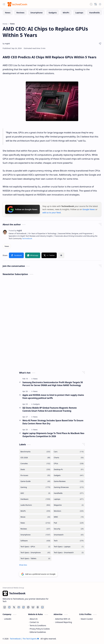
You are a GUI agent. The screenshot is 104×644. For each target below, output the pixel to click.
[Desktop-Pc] (69, 469)
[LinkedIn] (42, 607)
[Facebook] (5, 607)
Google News (89, 209)
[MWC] (69, 517)
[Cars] (69, 452)
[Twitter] (14, 607)
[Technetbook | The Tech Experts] (17, 4)
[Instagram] (9, 607)
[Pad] (69, 523)
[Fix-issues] (35, 475)
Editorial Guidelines (38, 632)
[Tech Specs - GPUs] (35, 547)
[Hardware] (35, 499)
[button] (4, 4)
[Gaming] (35, 487)
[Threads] (38, 607)
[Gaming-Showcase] (69, 487)
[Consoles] (35, 464)
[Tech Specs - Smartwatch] (69, 553)
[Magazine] (69, 505)
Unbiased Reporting (63, 622)
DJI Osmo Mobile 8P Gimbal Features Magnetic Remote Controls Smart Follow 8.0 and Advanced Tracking (50, 409)
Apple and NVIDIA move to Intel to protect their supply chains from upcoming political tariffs (53, 397)
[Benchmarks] (35, 452)
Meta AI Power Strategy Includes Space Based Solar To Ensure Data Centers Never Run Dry (53, 422)
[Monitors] (69, 511)
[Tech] (69, 541)
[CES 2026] (35, 458)
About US (34, 619)
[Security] (69, 529)
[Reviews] (20, 13)
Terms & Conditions (38, 625)
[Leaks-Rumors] (35, 505)
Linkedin (8, 619)
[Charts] (69, 458)
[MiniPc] (66, 13)
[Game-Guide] (35, 481)
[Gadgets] (53, 13)
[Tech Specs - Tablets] (35, 558)
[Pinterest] (28, 607)
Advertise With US (63, 619)
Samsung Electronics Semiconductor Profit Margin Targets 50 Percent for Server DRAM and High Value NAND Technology (53, 384)
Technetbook (27, 239)
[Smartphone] (37, 13)
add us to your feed (52, 212)
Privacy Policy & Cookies (40, 629)
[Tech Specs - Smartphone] (35, 553)
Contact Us (34, 622)
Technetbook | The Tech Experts (24, 639)
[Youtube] (19, 607)
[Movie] (35, 517)
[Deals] (35, 469)
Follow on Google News (22, 209)
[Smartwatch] (69, 535)
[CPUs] (69, 464)
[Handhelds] (95, 13)
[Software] (35, 541)
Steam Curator (87, 619)
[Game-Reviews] (69, 481)
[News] (8, 13)
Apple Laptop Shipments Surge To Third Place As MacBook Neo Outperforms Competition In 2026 (53, 435)
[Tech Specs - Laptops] (69, 547)
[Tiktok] (24, 607)
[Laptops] (79, 13)
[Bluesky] (33, 607)
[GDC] (35, 493)
